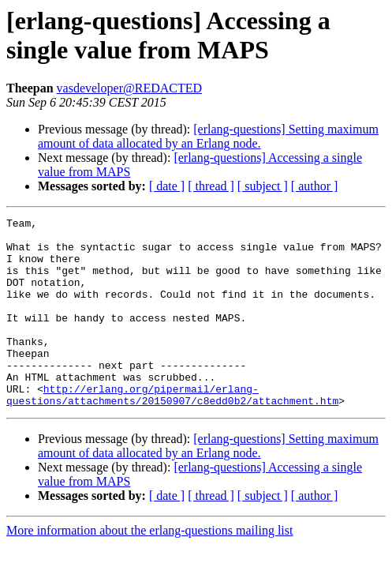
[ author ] (315, 186)
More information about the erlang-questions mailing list (149, 568)
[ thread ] (211, 186)
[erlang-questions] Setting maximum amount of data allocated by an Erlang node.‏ (208, 136)
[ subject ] (263, 186)
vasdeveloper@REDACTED (129, 88)
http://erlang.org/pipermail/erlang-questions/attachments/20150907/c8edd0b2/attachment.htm (172, 431)
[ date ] (167, 186)
